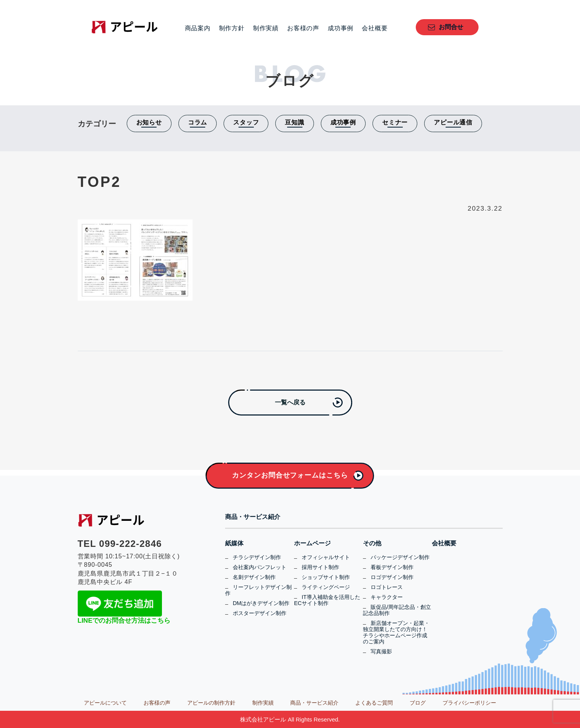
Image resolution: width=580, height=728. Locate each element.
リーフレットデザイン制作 (258, 590)
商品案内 (198, 28)
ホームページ (312, 543)
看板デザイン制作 (392, 567)
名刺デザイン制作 (254, 577)
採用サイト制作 (320, 567)
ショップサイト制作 (326, 577)
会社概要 (375, 28)
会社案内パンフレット (260, 567)
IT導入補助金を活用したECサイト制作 (327, 600)
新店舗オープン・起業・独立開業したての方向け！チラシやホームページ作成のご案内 (396, 632)
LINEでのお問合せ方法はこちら (124, 621)
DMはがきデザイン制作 (261, 603)
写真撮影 (381, 651)
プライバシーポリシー (469, 703)
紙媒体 (234, 543)
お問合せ (451, 27)
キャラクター (387, 597)
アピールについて (105, 703)
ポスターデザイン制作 (260, 613)
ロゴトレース (387, 587)
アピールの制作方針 (211, 703)
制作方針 (232, 28)
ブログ (418, 703)
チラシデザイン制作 (257, 557)
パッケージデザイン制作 (400, 557)
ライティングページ (326, 587)
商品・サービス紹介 (253, 517)
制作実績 (266, 28)
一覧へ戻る (290, 402)
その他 (372, 543)
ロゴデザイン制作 (392, 577)
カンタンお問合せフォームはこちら (290, 475)
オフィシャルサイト (326, 557)
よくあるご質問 (374, 703)
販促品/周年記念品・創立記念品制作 (397, 610)
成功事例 (341, 28)
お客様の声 (303, 28)
